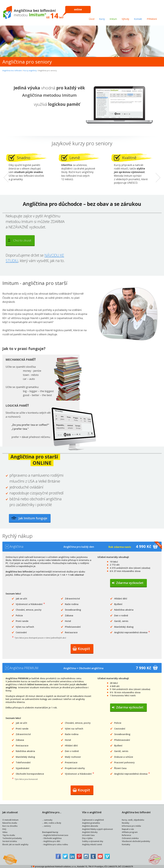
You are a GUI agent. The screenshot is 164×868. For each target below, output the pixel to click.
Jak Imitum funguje (34, 518)
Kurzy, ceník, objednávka (133, 820)
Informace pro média (131, 826)
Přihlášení (152, 19)
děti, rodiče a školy (53, 823)
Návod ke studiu (10, 823)
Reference (126, 835)
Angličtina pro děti (52, 841)
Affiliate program (130, 832)
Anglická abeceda (90, 826)
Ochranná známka (130, 838)
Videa (5, 832)
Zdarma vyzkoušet (128, 583)
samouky (48, 820)
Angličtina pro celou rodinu (56, 844)
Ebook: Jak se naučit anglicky (15, 844)
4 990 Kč (141, 547)
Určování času (88, 835)
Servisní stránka (10, 841)
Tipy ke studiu (9, 835)
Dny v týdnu (87, 838)
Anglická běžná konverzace (56, 835)
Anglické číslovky (90, 832)
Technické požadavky (12, 838)
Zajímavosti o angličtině (93, 820)
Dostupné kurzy (50, 832)
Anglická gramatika (91, 823)
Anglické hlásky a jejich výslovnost (98, 829)
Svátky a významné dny (93, 841)
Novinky (126, 823)
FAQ (4, 829)
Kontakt (138, 19)
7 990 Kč (141, 668)
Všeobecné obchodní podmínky (136, 841)
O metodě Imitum (10, 820)
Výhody (125, 19)
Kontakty (126, 844)
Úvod (92, 19)
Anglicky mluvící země (92, 844)
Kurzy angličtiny (30, 70)
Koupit (81, 648)
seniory (47, 826)
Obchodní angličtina (52, 838)
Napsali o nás (128, 829)
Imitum (113, 19)
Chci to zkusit (19, 240)
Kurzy (102, 19)
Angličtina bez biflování (12, 70)
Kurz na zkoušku (10, 826)
